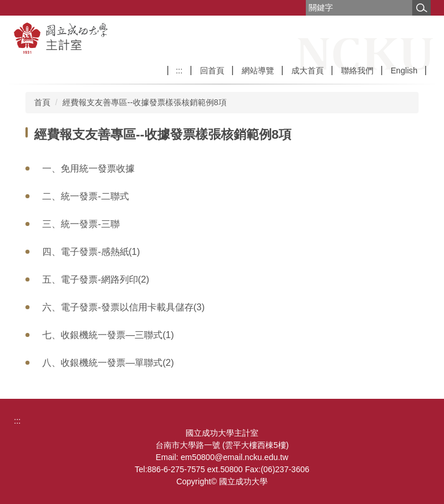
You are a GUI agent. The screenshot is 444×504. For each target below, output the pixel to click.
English (404, 71)
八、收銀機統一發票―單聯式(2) (108, 363)
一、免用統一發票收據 (88, 168)
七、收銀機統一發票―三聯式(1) (108, 335)
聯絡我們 (357, 71)
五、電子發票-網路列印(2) (96, 279)
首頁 (42, 102)
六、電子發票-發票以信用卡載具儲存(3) (123, 307)
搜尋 (421, 8)
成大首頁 (308, 71)
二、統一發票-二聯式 (85, 196)
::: (179, 71)
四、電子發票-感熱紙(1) (91, 252)
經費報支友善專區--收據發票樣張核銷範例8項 (144, 102)
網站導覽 (258, 71)
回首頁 (212, 71)
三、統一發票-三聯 (81, 224)
